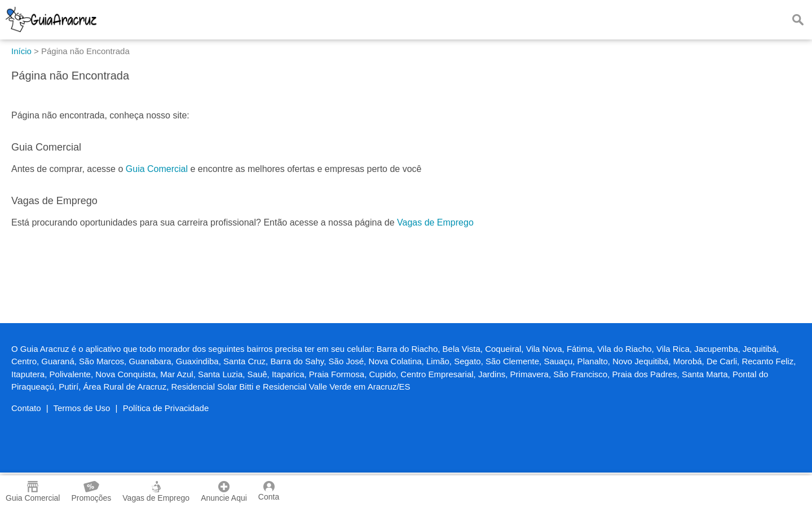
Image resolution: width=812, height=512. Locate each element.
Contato (26, 408)
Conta (269, 491)
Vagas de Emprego (435, 222)
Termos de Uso (82, 408)
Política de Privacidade (166, 408)
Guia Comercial (157, 169)
